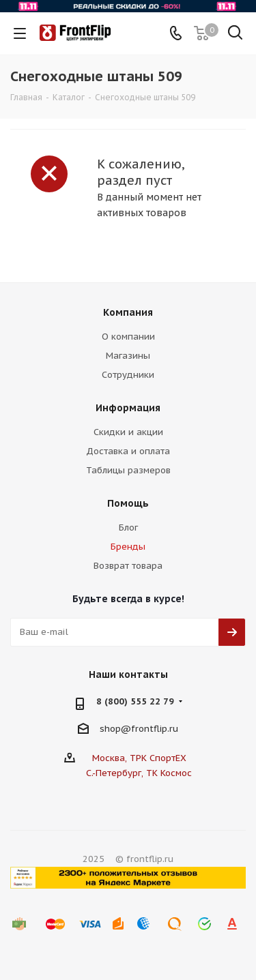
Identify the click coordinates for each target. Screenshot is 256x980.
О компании (128, 337)
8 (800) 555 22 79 (135, 701)
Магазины (128, 356)
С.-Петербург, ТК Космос (139, 773)
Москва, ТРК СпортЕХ (139, 758)
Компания (128, 312)
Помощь (128, 503)
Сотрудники (128, 375)
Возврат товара (128, 566)
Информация (128, 408)
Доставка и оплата (128, 451)
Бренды (128, 547)
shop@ (115, 728)
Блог (128, 528)
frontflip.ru (155, 728)
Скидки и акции (128, 432)
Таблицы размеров (128, 470)
